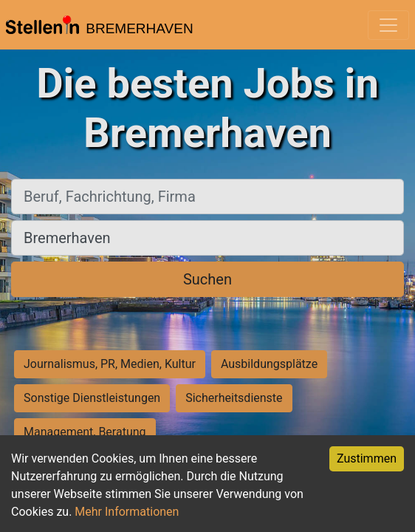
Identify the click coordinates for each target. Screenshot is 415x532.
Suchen (207, 279)
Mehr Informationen (127, 512)
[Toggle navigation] (388, 25)
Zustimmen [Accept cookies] (367, 458)
